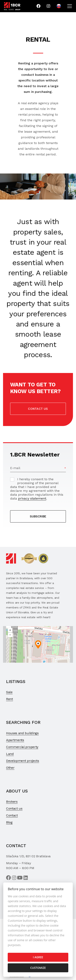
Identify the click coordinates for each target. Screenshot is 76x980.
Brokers (12, 802)
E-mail (15, 468)
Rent (10, 699)
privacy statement (32, 498)
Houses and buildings (22, 733)
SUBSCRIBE (38, 516)
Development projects (23, 761)
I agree (38, 957)
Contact (12, 815)
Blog (9, 822)
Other (10, 768)
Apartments (15, 740)
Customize (38, 968)
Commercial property (22, 747)
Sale (9, 692)
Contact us (38, 409)
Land (10, 754)
